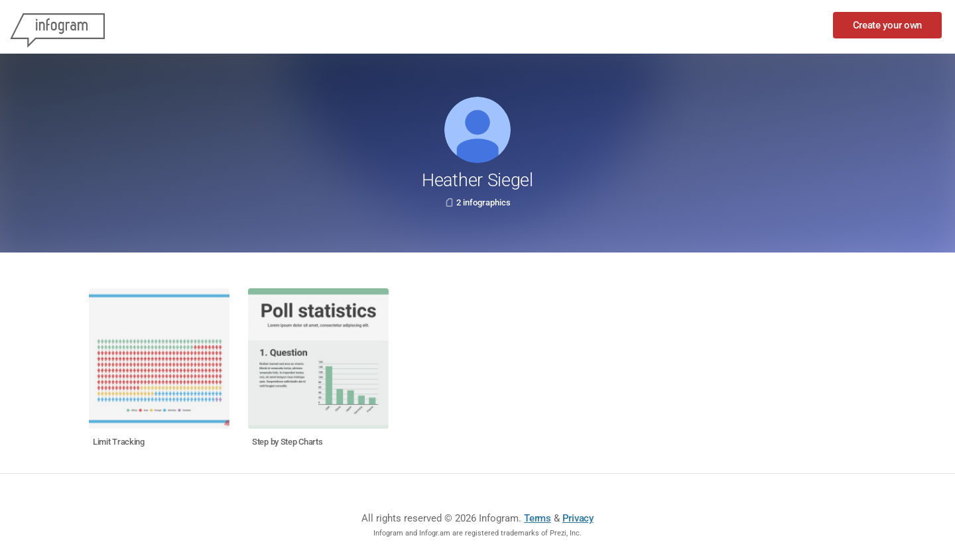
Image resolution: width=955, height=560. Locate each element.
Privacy (578, 518)
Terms (538, 518)
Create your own (888, 25)
